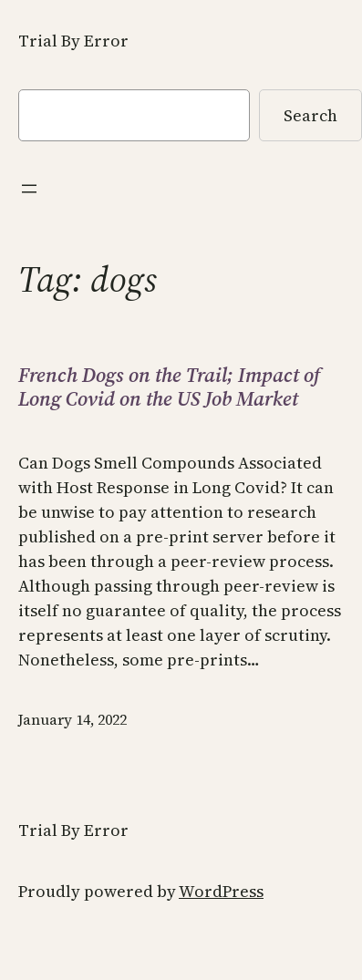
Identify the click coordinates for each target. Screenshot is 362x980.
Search (310, 115)
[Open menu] (29, 189)
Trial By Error (73, 41)
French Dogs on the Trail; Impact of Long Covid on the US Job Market (169, 387)
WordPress (221, 891)
